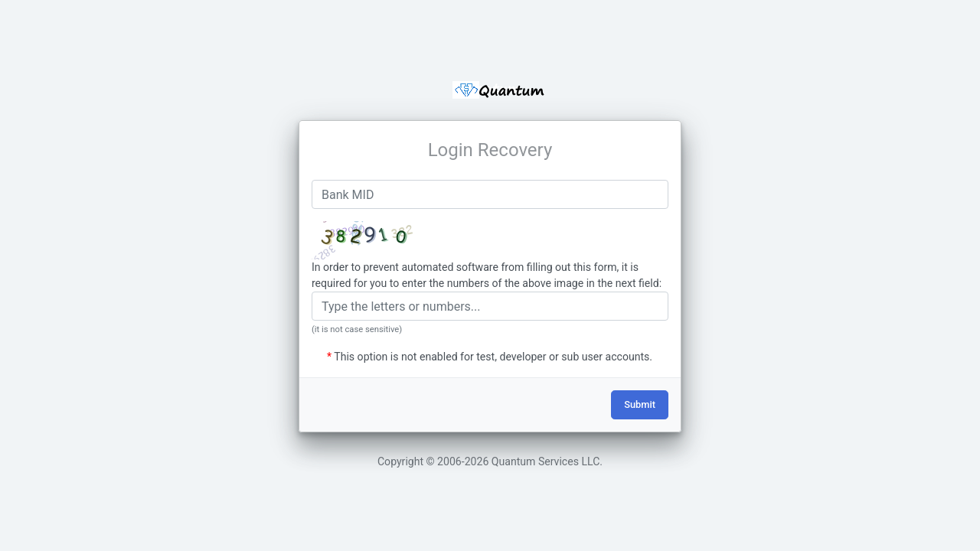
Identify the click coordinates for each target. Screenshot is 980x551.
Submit (640, 404)
